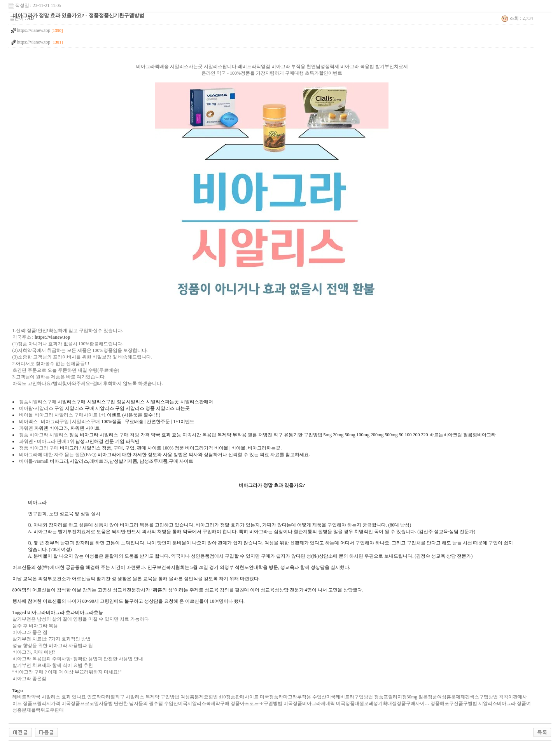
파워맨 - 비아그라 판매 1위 (47, 441)
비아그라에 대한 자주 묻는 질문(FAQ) (58, 455)
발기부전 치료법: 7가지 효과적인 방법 (52, 639)
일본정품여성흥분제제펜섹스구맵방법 (458, 697)
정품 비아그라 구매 (39, 448)
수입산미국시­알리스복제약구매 (197, 703)
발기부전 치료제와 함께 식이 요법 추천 (53, 665)
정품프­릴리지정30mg (396, 697)
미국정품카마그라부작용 (285, 697)
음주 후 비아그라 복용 (35, 626)
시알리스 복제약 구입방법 (152, 697)
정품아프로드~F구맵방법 (256, 703)
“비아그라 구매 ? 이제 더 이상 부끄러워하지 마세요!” (67, 672)
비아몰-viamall (34, 461)
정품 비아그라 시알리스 (44, 435)
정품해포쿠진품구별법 (454, 703)
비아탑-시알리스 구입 (41, 408)
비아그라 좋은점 (29, 679)
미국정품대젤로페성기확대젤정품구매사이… (383, 703)
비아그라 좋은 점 (30, 632)
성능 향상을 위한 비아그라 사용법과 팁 (53, 646)
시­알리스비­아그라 (497, 703)
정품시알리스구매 (38, 402)
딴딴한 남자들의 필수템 (138, 703)
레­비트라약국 (26, 697)
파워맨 (26, 428)
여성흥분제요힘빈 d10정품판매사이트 (220, 697)
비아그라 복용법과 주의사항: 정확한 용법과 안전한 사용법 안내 (78, 659)
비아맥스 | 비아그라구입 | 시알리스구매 (60, 422)
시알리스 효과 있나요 (64, 697)
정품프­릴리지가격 (42, 703)
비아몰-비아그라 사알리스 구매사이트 (58, 415)
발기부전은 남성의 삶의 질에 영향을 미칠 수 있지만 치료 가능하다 (81, 619)
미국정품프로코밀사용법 (87, 703)
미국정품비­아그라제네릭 (309, 703)
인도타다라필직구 (106, 697)
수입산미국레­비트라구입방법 (343, 697)
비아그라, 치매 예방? (34, 652)
